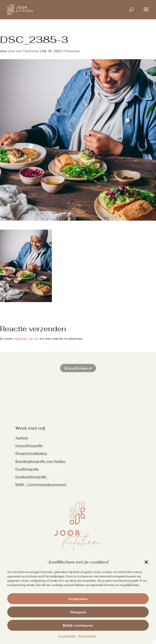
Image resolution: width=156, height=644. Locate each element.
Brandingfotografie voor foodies (40, 461)
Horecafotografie (29, 446)
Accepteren (78, 599)
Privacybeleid (87, 636)
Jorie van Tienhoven (23, 51)
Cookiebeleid (67, 636)
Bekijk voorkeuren (78, 625)
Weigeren (78, 612)
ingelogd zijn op (26, 339)
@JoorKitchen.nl (78, 368)
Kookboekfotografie (31, 477)
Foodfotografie (27, 469)
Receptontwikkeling (31, 453)
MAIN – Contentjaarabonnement (41, 485)
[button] (146, 562)
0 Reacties (72, 51)
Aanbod (22, 438)
